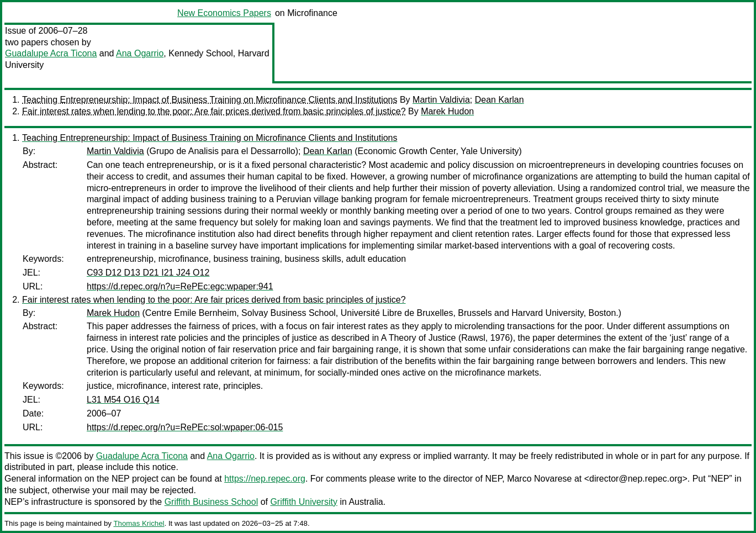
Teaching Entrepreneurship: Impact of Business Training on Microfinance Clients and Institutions (210, 100)
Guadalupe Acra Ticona (51, 53)
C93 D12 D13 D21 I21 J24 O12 (148, 273)
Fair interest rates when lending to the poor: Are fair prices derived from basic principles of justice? (214, 111)
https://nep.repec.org (265, 479)
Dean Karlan (499, 100)
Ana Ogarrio (140, 53)
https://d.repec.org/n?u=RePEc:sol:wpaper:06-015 (185, 427)
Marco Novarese (539, 479)
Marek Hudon (447, 111)
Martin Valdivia (441, 100)
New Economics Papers (224, 13)
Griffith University (304, 502)
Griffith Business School (212, 502)
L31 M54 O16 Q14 (123, 400)
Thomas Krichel (139, 523)
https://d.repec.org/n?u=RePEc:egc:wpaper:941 (180, 286)
